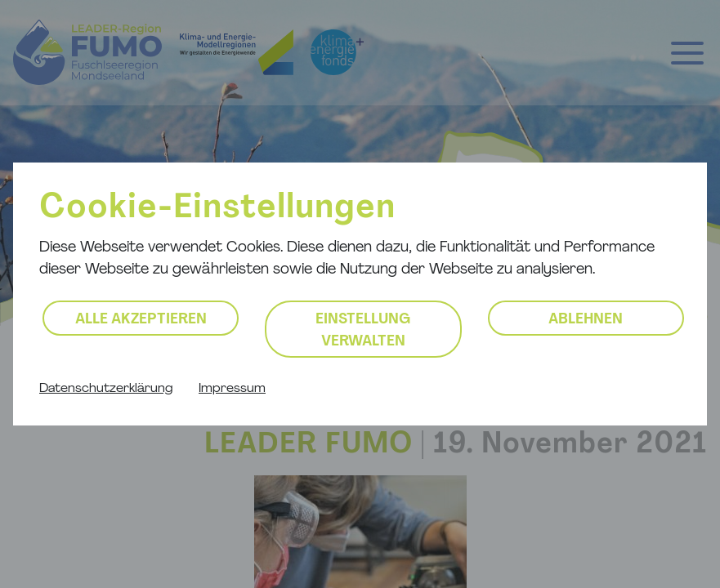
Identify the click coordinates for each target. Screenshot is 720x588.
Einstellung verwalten (363, 331)
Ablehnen (586, 320)
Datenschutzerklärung (106, 389)
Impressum (232, 389)
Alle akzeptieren (141, 320)
